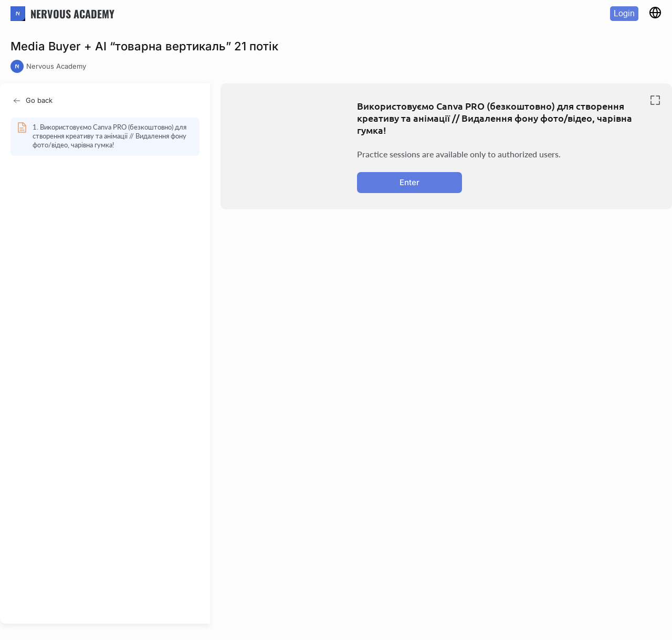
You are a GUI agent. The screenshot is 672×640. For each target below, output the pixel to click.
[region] (108, 366)
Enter (409, 182)
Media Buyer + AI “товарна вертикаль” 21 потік (144, 46)
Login (624, 13)
